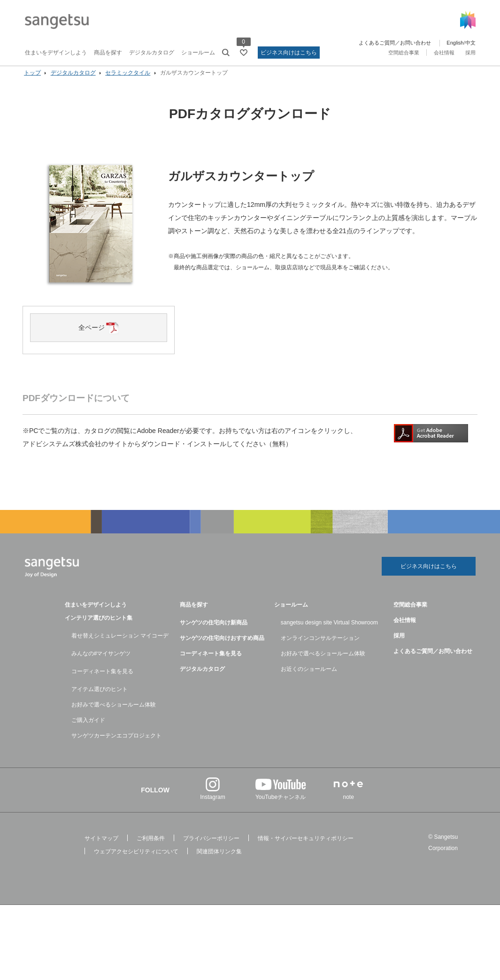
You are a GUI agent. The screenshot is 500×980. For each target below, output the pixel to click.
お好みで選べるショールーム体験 (114, 714)
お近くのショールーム (309, 678)
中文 (470, 43)
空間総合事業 (404, 53)
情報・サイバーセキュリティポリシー (306, 848)
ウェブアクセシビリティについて (136, 861)
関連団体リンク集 (219, 861)
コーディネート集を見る (102, 681)
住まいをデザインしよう (56, 53)
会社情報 (444, 53)
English (455, 43)
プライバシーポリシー (211, 848)
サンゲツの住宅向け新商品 (214, 632)
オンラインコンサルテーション (320, 647)
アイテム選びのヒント (100, 699)
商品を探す (108, 53)
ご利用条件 (151, 848)
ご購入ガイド (88, 729)
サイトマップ (101, 848)
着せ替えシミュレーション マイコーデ (120, 645)
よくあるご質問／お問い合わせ (395, 43)
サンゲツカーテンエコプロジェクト (116, 745)
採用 (470, 53)
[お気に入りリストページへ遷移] (244, 53)
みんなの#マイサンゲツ (101, 663)
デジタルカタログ (152, 53)
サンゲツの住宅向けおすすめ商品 (222, 647)
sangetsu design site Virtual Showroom (329, 632)
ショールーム (198, 53)
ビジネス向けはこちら (289, 53)
